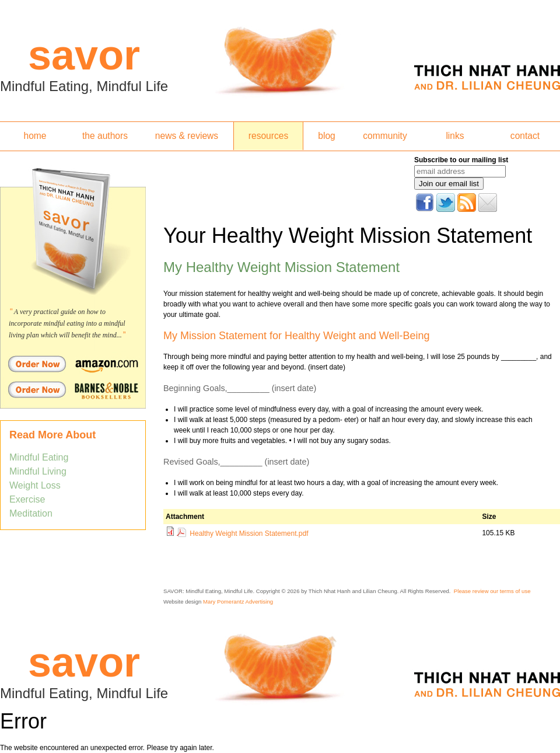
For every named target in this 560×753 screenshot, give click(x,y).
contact (525, 136)
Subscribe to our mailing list (461, 160)
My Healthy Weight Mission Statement (281, 267)
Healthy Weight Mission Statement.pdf (249, 534)
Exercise (27, 499)
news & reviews (187, 136)
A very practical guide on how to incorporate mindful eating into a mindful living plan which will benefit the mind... (67, 323)
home (35, 136)
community (385, 136)
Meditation (31, 513)
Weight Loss (35, 485)
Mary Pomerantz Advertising (238, 602)
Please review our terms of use (492, 591)
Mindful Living (38, 471)
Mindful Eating (39, 457)
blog (326, 136)
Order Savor (73, 364)
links (455, 136)
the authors (105, 136)
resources (268, 136)
